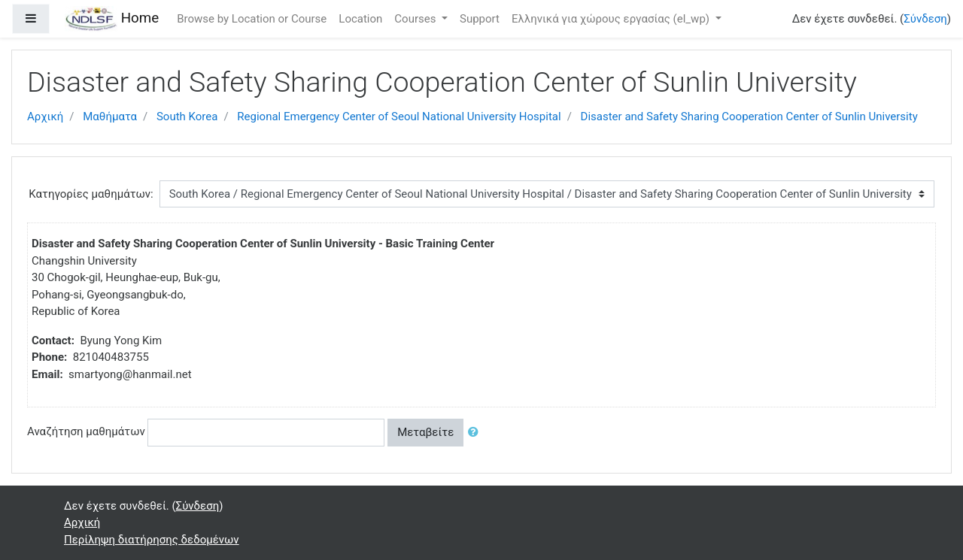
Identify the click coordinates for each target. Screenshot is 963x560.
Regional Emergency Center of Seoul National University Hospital (399, 117)
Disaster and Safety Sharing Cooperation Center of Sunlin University (749, 117)
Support (480, 19)
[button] (476, 433)
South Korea (187, 117)
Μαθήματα (110, 117)
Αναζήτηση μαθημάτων (86, 431)
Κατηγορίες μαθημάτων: (91, 194)
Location (360, 19)
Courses (416, 19)
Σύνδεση (925, 19)
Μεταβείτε (425, 432)
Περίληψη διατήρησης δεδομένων (152, 540)
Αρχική (45, 117)
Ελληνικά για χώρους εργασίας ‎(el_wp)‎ (612, 19)
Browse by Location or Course (252, 19)
